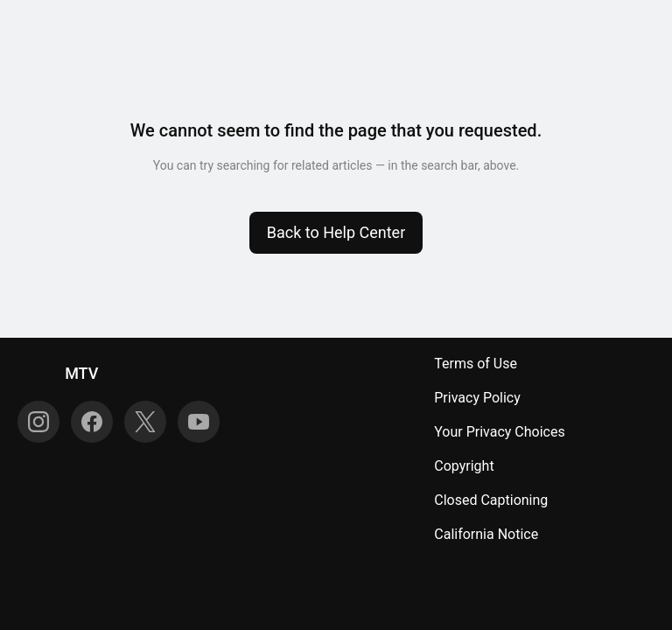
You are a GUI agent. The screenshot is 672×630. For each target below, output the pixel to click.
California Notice (486, 534)
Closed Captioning (491, 500)
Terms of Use (476, 364)
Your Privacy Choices (499, 432)
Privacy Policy (477, 398)
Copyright (464, 466)
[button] (336, 233)
